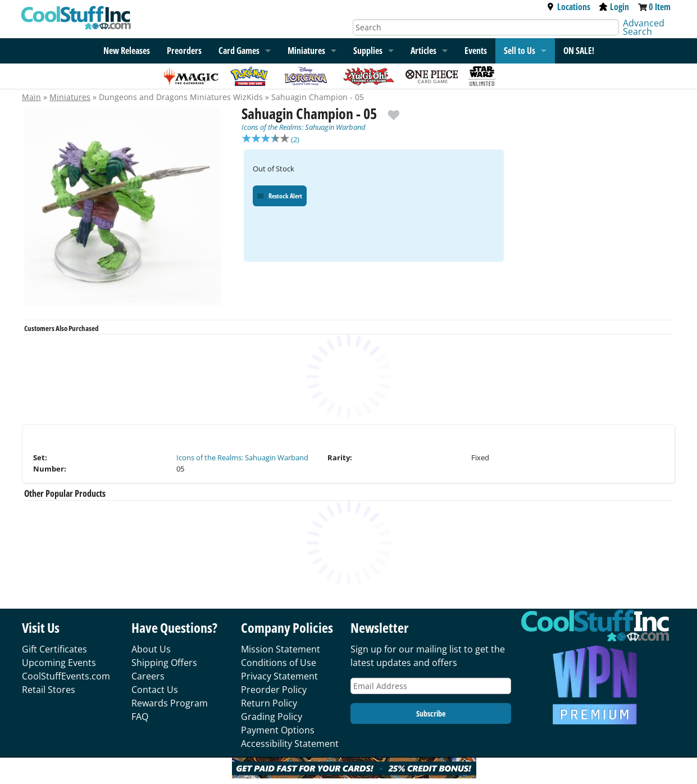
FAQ (140, 717)
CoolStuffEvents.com (66, 676)
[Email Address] (431, 686)
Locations (568, 7)
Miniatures (70, 97)
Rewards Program (170, 703)
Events (476, 51)
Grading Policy (272, 717)
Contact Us (155, 690)
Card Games (239, 51)
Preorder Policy (274, 690)
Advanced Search (644, 27)
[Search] (486, 27)
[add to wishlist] (394, 111)
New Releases (127, 51)
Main (31, 97)
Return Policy (269, 703)
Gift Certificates (54, 649)
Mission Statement (281, 649)
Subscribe (431, 713)
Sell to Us (520, 51)
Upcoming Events (59, 663)
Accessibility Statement (290, 744)
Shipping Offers (164, 663)
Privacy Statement (279, 676)
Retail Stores (49, 690)
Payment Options (278, 730)
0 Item (660, 7)
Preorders (184, 51)
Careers (148, 676)
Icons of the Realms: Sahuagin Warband (304, 127)
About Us (151, 649)
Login (614, 7)
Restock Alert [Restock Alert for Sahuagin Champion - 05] (280, 197)
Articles (423, 51)
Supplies (368, 51)
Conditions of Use (279, 663)
